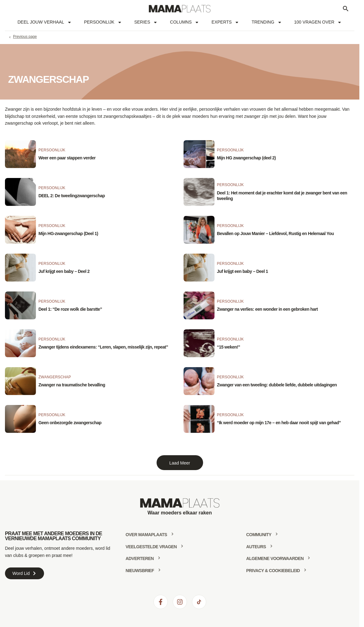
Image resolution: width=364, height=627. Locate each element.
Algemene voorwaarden (275, 558)
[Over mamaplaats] (172, 534)
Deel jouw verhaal (45, 22)
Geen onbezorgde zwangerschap (70, 423)
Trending (266, 22)
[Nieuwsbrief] (159, 570)
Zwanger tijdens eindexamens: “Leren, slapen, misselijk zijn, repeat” (103, 347)
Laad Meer (180, 463)
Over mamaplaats (146, 535)
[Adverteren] (159, 558)
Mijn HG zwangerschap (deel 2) (246, 158)
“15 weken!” (229, 347)
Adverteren (140, 558)
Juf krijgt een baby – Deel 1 (243, 271)
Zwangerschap (55, 377)
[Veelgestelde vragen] (182, 546)
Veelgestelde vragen (151, 547)
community (259, 535)
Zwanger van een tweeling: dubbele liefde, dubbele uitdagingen (277, 385)
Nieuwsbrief (140, 571)
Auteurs (256, 547)
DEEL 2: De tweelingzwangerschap (72, 196)
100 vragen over (318, 22)
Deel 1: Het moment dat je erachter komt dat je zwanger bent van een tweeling (282, 196)
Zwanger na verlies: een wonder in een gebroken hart (267, 309)
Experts (225, 22)
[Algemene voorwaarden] (309, 558)
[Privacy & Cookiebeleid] (305, 570)
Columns (184, 22)
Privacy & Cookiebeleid (273, 571)
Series (146, 22)
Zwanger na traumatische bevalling (72, 385)
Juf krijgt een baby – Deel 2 (64, 271)
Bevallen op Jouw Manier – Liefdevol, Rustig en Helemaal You (275, 233)
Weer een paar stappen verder (67, 158)
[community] (277, 534)
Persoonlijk (103, 22)
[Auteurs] (271, 546)
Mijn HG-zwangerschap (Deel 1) (68, 233)
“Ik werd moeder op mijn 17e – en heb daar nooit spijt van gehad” (279, 423)
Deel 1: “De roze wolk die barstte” (70, 309)
